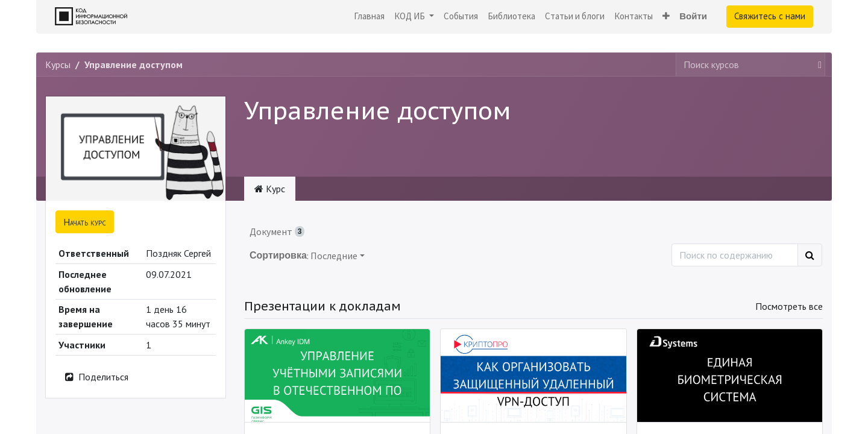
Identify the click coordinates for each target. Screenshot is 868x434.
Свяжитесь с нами (770, 16)
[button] (666, 17)
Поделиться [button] (96, 377)
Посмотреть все (789, 306)
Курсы (58, 64)
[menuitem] (369, 17)
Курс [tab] (270, 189)
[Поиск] (810, 255)
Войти (693, 16)
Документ (277, 231)
